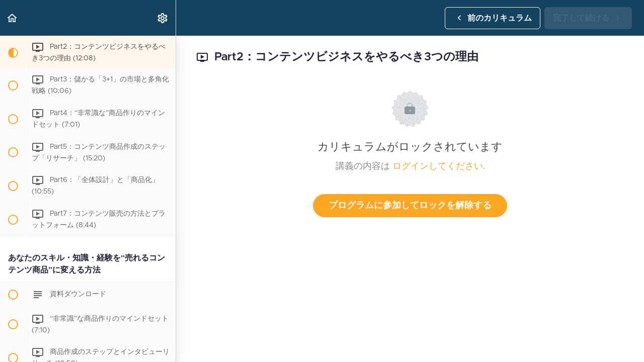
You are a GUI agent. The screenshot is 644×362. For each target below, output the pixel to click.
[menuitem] (163, 18)
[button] (13, 18)
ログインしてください (438, 166)
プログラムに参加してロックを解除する (410, 206)
